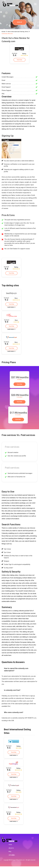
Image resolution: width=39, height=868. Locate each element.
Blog (10, 853)
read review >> (11, 308)
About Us (11, 850)
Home (10, 846)
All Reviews (12, 857)
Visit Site (19, 60)
